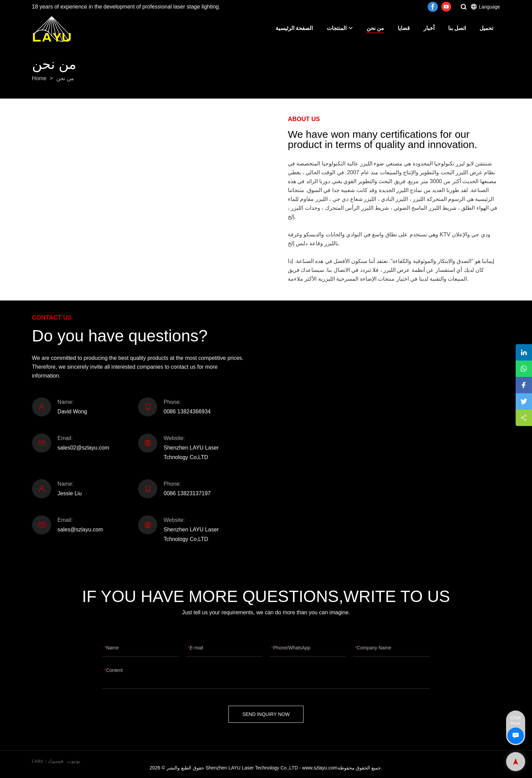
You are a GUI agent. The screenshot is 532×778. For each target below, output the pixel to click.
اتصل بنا (457, 28)
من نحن (375, 28)
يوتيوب (73, 761)
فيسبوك (56, 761)
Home (39, 78)
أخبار (429, 28)
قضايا (404, 28)
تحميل (486, 28)
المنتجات (340, 28)
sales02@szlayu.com (83, 448)
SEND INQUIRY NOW (266, 714)
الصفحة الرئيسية (294, 28)
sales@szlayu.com (80, 530)
